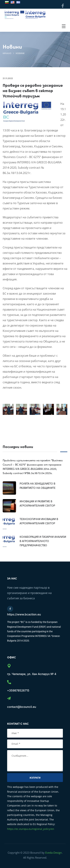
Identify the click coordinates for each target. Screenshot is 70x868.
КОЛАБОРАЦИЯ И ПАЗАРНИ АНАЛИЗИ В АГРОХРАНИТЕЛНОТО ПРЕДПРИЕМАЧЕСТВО (43, 541)
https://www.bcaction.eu (24, 614)
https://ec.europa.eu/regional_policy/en (31, 829)
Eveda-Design (54, 853)
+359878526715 (18, 690)
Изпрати (35, 778)
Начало (7, 53)
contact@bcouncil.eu (22, 707)
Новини (20, 53)
